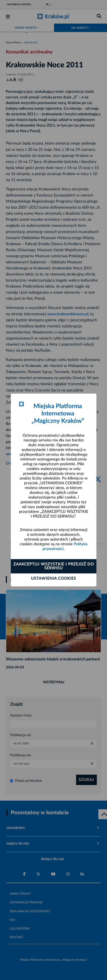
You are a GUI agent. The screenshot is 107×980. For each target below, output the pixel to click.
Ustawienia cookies (53, 579)
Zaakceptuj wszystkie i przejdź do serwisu (54, 566)
